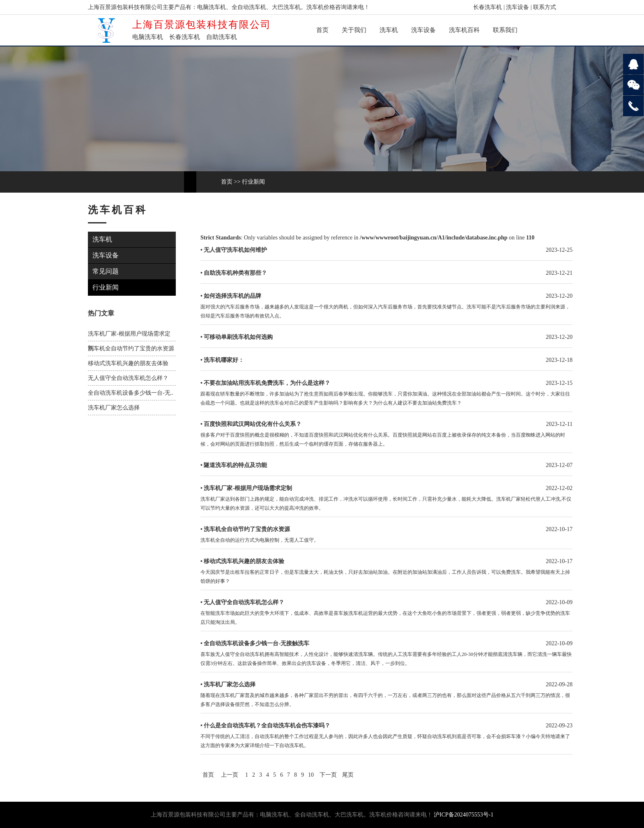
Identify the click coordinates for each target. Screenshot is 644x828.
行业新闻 (253, 182)
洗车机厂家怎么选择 (114, 408)
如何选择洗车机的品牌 (232, 296)
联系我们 (505, 30)
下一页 (328, 775)
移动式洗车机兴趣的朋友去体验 (128, 363)
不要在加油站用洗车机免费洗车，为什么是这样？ (267, 383)
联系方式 (545, 7)
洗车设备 (517, 7)
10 (311, 775)
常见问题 (107, 271)
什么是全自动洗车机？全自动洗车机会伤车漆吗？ (267, 726)
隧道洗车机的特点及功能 (235, 465)
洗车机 (389, 30)
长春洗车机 (488, 7)
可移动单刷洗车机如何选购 (238, 337)
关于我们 (354, 30)
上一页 (230, 775)
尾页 (348, 775)
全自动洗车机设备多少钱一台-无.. (131, 393)
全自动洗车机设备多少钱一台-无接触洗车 (256, 643)
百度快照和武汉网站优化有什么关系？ (253, 424)
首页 (322, 30)
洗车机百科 (464, 30)
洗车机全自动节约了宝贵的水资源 (131, 348)
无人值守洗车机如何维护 (235, 250)
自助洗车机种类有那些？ (235, 273)
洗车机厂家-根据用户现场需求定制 (248, 488)
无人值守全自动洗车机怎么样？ (128, 378)
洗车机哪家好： (224, 360)
